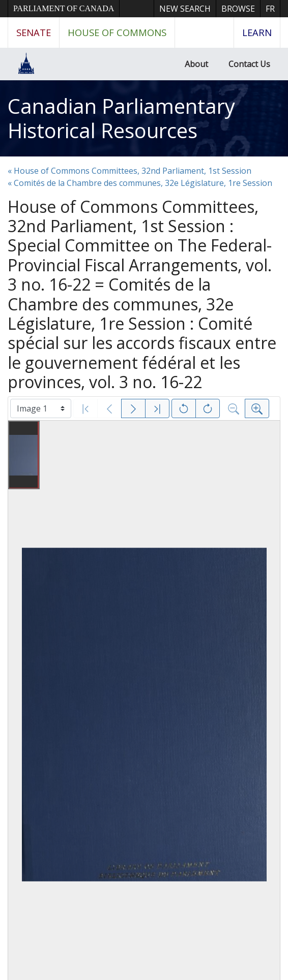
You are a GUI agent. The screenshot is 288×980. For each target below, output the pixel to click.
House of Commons (117, 32)
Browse (238, 9)
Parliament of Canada (64, 8)
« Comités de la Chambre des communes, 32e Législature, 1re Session (140, 183)
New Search (185, 9)
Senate (34, 32)
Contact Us (249, 64)
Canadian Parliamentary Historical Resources (121, 118)
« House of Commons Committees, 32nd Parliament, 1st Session (129, 171)
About (196, 64)
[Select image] (41, 408)
